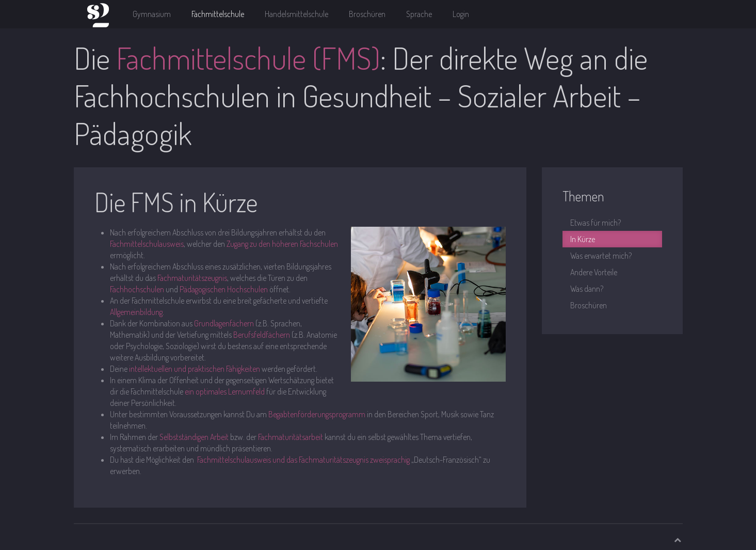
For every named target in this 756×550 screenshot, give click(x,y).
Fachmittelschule (218, 14)
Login (461, 14)
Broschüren (367, 14)
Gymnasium (152, 14)
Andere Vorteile (594, 272)
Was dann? (587, 289)
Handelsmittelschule (296, 14)
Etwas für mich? (596, 223)
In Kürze (583, 239)
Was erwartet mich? (601, 256)
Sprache (419, 14)
